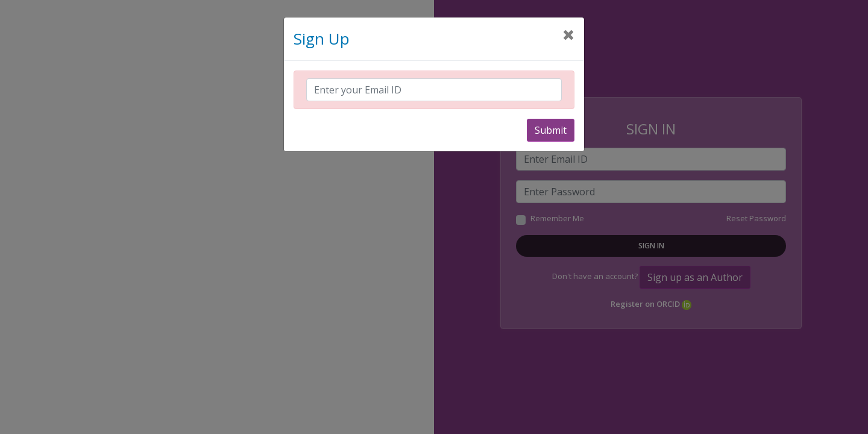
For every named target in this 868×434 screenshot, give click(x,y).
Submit (551, 130)
